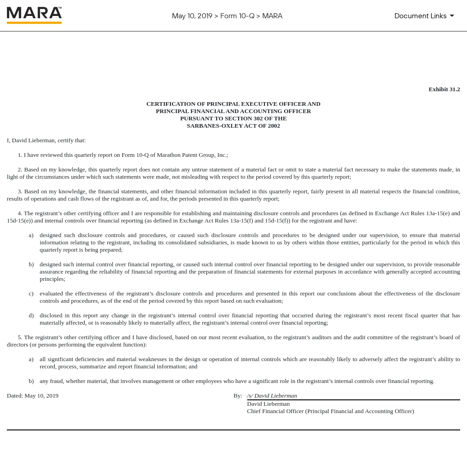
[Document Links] (426, 16)
